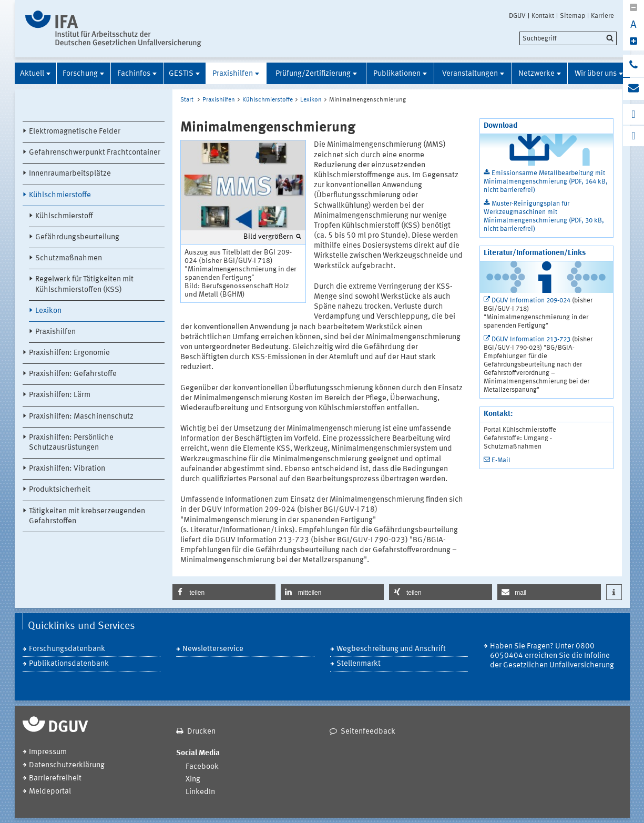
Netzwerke (536, 74)
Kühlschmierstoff (64, 216)
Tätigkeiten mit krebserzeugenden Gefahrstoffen (87, 516)
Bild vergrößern (268, 237)
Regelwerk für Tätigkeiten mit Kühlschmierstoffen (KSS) (84, 285)
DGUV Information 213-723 (531, 339)
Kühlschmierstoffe (60, 195)
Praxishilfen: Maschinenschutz (81, 417)
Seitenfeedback (368, 732)
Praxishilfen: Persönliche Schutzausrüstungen (71, 443)
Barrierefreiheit (55, 779)
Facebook (202, 767)
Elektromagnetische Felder (75, 132)
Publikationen (397, 74)
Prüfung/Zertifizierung (313, 74)
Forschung (80, 74)
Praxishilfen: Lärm (60, 395)
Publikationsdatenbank (69, 664)
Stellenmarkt (359, 664)
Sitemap (573, 16)
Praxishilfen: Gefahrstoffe (73, 374)
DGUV (517, 16)
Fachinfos (134, 74)
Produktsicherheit (60, 490)
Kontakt (543, 16)
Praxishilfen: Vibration (67, 469)
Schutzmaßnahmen (69, 258)
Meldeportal (50, 792)
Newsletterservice (213, 649)
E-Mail (501, 460)
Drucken (201, 732)
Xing (193, 780)
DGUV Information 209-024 (531, 301)
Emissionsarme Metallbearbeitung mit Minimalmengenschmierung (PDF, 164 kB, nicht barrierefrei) (546, 182)
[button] (224, 592)
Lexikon (48, 311)
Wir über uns (596, 74)
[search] (568, 38)
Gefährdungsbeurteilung (77, 237)
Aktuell (32, 74)
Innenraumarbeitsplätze (70, 174)
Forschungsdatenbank (67, 649)
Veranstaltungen (470, 74)
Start (187, 100)
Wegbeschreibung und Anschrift (391, 649)
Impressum (48, 752)
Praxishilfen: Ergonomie (69, 353)
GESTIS (181, 74)
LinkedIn (200, 792)
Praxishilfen (233, 74)
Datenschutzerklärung (67, 765)
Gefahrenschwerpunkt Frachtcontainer (95, 153)
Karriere (602, 16)
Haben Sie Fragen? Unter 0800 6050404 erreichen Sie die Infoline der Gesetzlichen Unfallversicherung (552, 656)
